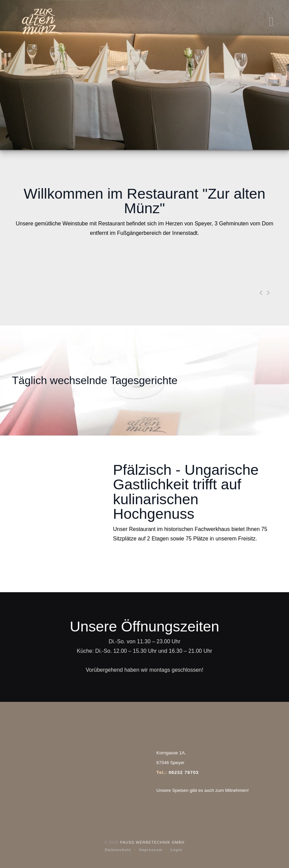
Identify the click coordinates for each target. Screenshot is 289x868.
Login (176, 850)
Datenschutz (118, 850)
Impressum (151, 850)
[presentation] (261, 294)
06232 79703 (184, 772)
